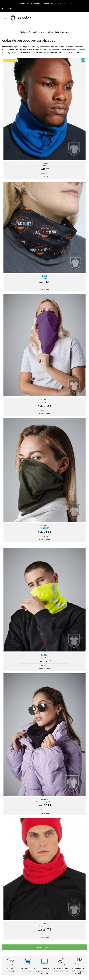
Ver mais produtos (45, 947)
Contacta (7, 8)
